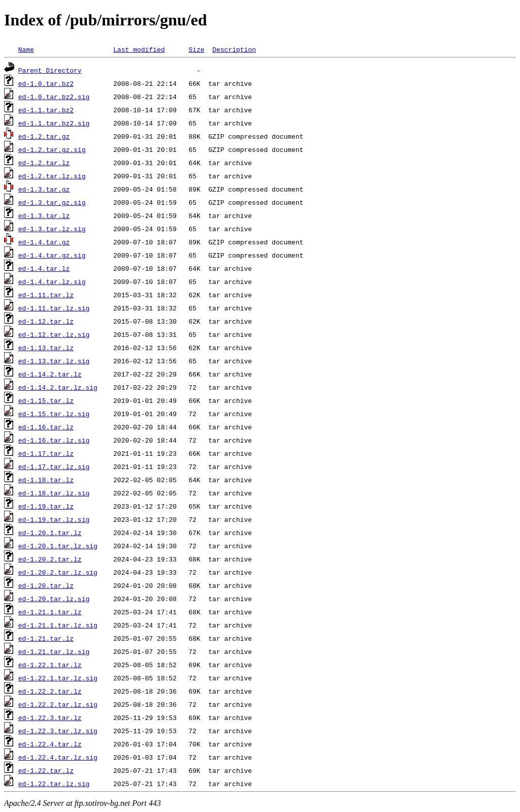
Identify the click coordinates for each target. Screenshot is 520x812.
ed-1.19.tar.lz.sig (54, 519)
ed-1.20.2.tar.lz (50, 559)
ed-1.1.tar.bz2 (46, 110)
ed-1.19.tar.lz (46, 506)
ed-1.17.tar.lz (46, 453)
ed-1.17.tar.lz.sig (54, 466)
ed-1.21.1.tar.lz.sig (58, 625)
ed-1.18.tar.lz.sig (54, 493)
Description (234, 49)
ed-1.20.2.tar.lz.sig (58, 572)
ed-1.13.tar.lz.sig (54, 361)
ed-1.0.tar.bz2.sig (54, 97)
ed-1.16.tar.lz (46, 427)
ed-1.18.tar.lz (46, 480)
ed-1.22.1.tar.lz (50, 665)
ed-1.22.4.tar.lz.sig (58, 757)
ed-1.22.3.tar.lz (50, 717)
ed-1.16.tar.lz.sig (54, 440)
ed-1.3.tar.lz (44, 215)
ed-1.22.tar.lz (46, 770)
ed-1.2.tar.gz (44, 136)
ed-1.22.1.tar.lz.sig (58, 678)
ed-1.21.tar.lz (46, 638)
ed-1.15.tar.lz (46, 400)
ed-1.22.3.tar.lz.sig (58, 731)
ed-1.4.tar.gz (44, 242)
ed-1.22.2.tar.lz (50, 691)
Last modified (139, 49)
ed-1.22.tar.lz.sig (54, 784)
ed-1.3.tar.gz (44, 189)
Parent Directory (50, 70)
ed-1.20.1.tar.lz (50, 533)
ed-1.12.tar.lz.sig (54, 334)
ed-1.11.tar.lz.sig (54, 308)
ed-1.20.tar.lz (46, 585)
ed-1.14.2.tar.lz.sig (58, 387)
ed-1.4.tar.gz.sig (52, 255)
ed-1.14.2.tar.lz (50, 374)
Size (196, 49)
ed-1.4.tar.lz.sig (52, 282)
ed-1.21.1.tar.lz (50, 612)
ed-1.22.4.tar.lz (50, 744)
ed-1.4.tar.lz (44, 268)
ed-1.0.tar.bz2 (46, 83)
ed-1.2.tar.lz (44, 163)
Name (26, 49)
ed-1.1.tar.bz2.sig (54, 123)
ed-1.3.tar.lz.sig (52, 229)
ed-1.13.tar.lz (46, 348)
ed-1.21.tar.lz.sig (54, 651)
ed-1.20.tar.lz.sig (54, 599)
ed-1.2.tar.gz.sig (52, 149)
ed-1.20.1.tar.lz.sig (58, 546)
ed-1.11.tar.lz (46, 295)
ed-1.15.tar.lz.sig (54, 414)
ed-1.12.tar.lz (46, 321)
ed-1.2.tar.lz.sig (52, 176)
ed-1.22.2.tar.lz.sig (58, 704)
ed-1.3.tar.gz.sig (52, 202)
